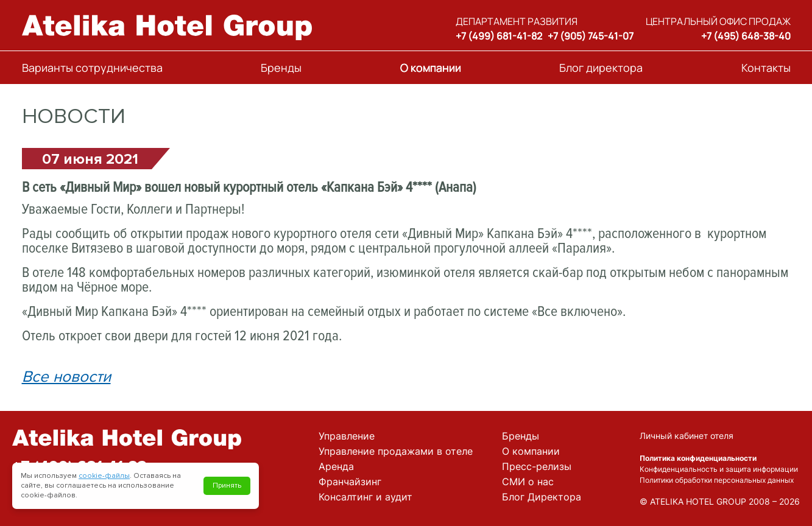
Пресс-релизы (537, 466)
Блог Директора (542, 497)
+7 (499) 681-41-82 (499, 36)
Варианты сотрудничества (92, 68)
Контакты (766, 68)
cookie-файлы (104, 476)
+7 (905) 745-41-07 (591, 36)
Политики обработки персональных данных (717, 480)
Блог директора (601, 68)
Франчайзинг (350, 482)
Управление (347, 436)
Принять (227, 486)
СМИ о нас (528, 482)
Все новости (66, 377)
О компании (431, 68)
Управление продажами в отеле (396, 451)
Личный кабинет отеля (687, 436)
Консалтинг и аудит (365, 497)
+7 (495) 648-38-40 (746, 36)
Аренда (336, 466)
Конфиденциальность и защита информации (719, 469)
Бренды (281, 68)
